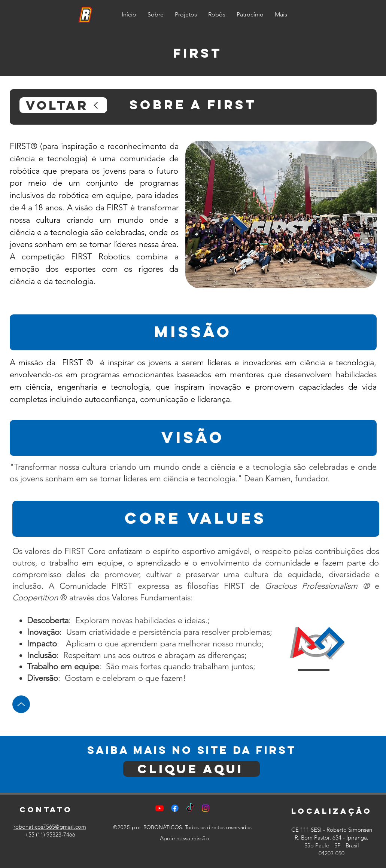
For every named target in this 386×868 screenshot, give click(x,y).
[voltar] (63, 105)
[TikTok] (190, 808)
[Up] (21, 704)
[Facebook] (175, 808)
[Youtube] (159, 808)
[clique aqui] (192, 769)
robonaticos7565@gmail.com (50, 827)
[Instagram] (206, 808)
